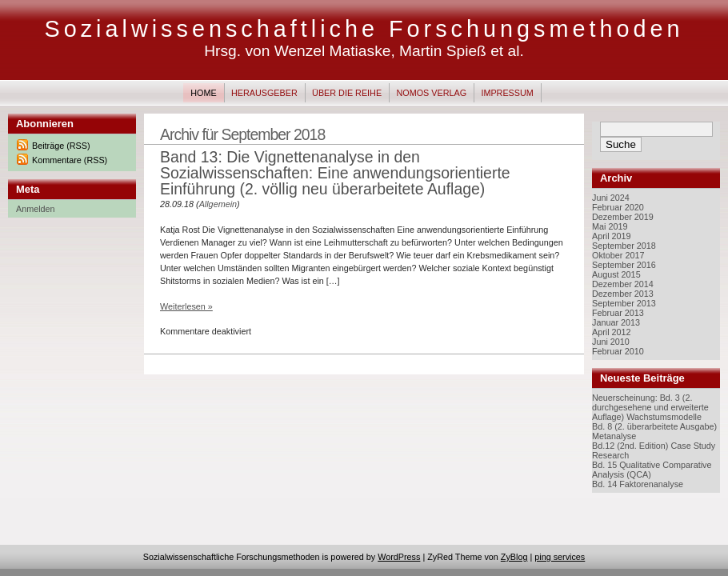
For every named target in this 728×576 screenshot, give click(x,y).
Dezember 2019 (623, 217)
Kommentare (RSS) (70, 160)
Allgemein (218, 204)
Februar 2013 (618, 313)
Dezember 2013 (623, 294)
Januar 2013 (616, 322)
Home (203, 93)
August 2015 (616, 274)
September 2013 (624, 303)
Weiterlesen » (186, 306)
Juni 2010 (611, 342)
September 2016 (624, 265)
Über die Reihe (347, 93)
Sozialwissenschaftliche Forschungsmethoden (364, 29)
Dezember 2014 (623, 284)
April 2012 (612, 332)
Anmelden (36, 209)
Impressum (507, 93)
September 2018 (624, 246)
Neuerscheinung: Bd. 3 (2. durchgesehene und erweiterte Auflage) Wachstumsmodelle (650, 407)
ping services (560, 557)
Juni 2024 (611, 198)
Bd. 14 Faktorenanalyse (638, 484)
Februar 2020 (618, 207)
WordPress (399, 557)
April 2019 (612, 236)
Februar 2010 (618, 351)
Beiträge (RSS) (61, 146)
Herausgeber (264, 93)
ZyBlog (514, 557)
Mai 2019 (610, 226)
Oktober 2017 (618, 255)
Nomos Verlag (431, 93)
